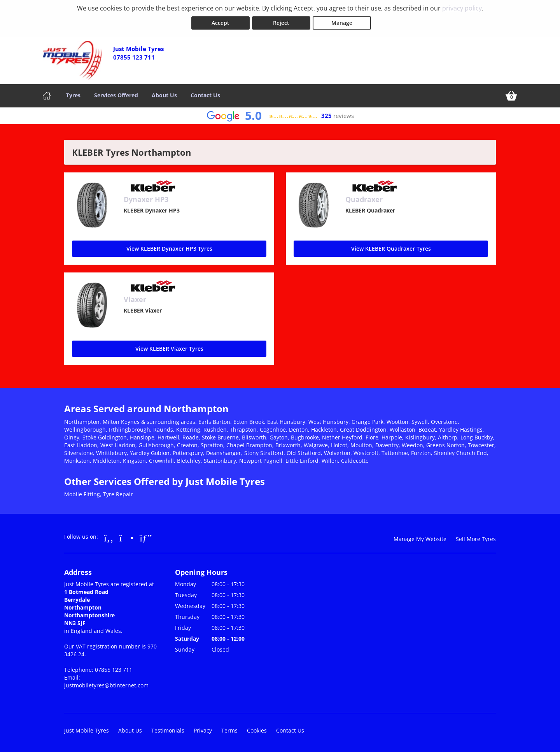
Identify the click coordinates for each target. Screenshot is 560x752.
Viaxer (135, 299)
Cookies (257, 730)
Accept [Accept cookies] (220, 23)
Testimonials (168, 730)
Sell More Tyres (476, 539)
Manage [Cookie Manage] (342, 23)
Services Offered (116, 95)
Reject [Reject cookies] (281, 23)
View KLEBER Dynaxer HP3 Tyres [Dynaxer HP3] (169, 249)
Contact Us (205, 95)
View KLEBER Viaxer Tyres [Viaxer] (169, 349)
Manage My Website (420, 539)
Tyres (73, 95)
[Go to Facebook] (109, 538)
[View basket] (511, 96)
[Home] (47, 96)
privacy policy (462, 8)
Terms (229, 730)
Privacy (203, 730)
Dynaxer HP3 (146, 199)
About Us (164, 95)
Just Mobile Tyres (87, 730)
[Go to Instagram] (127, 538)
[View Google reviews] (280, 116)
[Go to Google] (146, 538)
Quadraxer (364, 199)
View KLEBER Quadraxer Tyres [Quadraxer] (391, 249)
